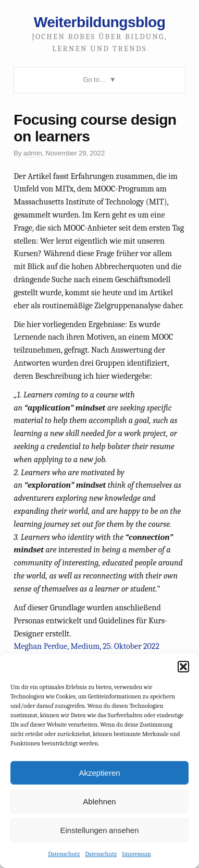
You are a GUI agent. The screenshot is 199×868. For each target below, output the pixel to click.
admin (33, 153)
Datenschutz (64, 854)
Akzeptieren (99, 773)
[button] (183, 667)
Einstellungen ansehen (99, 830)
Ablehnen (99, 801)
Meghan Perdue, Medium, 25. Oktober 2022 (86, 646)
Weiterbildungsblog (100, 22)
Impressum (136, 854)
